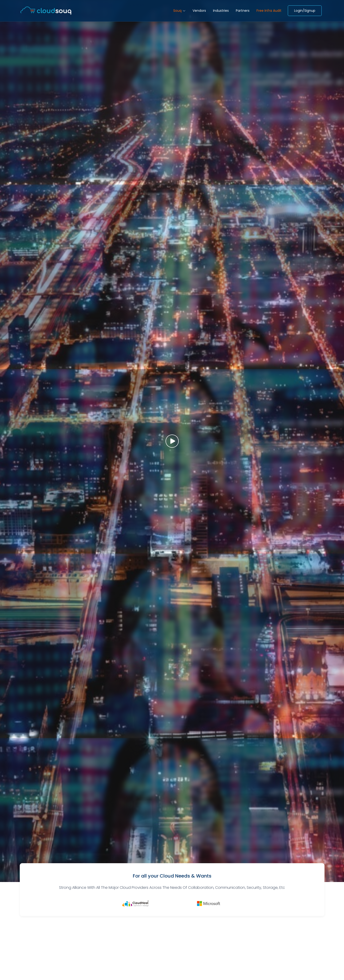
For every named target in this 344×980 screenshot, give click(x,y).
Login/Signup (305, 11)
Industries (221, 11)
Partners (243, 11)
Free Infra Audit (269, 11)
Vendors (199, 11)
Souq (179, 11)
